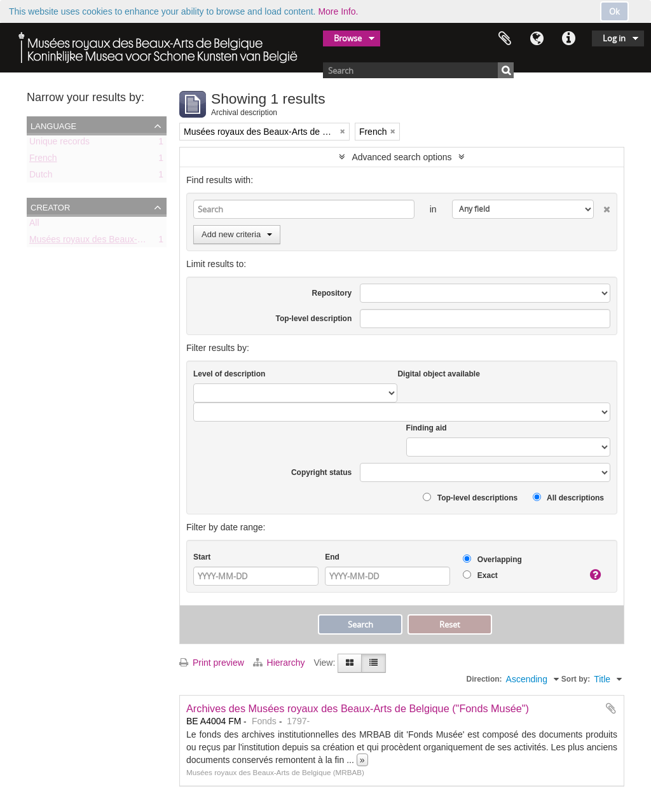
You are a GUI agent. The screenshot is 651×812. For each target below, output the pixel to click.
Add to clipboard (611, 708)
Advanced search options (401, 157)
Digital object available (438, 374)
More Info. (338, 11)
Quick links (568, 39)
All (34, 225)
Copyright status (321, 472)
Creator (50, 207)
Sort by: (576, 679)
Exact (480, 575)
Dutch (41, 177)
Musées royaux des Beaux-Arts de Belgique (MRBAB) (136, 242)
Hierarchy (280, 663)
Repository (332, 293)
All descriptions (568, 498)
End (332, 557)
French (43, 160)
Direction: (484, 679)
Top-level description (313, 319)
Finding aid (427, 428)
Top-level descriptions (470, 498)
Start (202, 557)
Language (537, 39)
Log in (614, 38)
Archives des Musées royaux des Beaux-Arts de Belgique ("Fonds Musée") (358, 708)
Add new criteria (237, 234)
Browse (348, 38)
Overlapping (492, 559)
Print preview (212, 663)
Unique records (59, 144)
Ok (614, 11)
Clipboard (505, 39)
